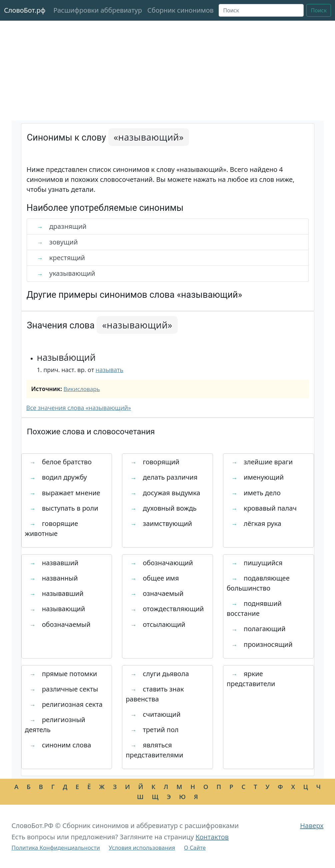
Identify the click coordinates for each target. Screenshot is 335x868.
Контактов (212, 837)
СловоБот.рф (25, 10)
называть (109, 370)
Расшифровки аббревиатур (98, 10)
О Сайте (195, 848)
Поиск (319, 10)
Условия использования (142, 848)
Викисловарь (82, 389)
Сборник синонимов (180, 10)
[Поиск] (261, 10)
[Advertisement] (167, 71)
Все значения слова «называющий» (79, 408)
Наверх (312, 826)
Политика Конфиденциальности (56, 848)
